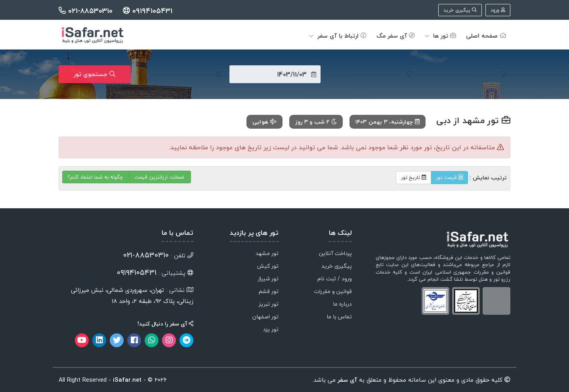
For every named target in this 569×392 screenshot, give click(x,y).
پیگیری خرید (460, 10)
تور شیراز (268, 279)
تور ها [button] (440, 36)
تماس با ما (339, 317)
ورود (498, 10)
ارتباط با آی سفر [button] (338, 36)
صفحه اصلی (486, 36)
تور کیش (268, 266)
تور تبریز (269, 304)
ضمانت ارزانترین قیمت (160, 177)
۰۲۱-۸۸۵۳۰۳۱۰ (87, 11)
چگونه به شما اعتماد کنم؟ (96, 177)
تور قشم (269, 292)
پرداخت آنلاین (335, 254)
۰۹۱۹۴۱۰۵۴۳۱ (148, 11)
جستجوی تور (95, 74)
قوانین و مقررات (333, 292)
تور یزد (271, 330)
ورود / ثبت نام (335, 279)
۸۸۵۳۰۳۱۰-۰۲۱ (146, 255)
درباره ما (342, 304)
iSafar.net (127, 380)
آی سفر (346, 380)
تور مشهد (267, 254)
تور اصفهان (265, 317)
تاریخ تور (413, 177)
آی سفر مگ (396, 36)
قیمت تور (449, 177)
